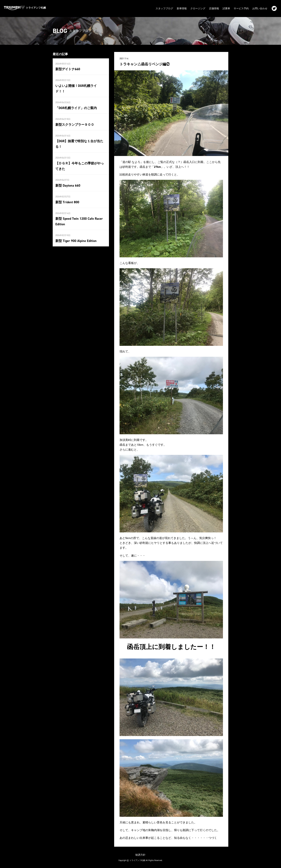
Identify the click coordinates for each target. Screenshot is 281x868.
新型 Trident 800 (67, 201)
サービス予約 (241, 8)
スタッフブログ (164, 8)
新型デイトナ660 (68, 69)
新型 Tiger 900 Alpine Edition (76, 239)
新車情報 (182, 8)
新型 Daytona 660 (68, 184)
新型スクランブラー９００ (75, 124)
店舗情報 (214, 8)
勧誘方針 (140, 854)
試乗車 (226, 8)
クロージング (198, 8)
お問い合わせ (260, 8)
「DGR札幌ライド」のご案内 (76, 107)
